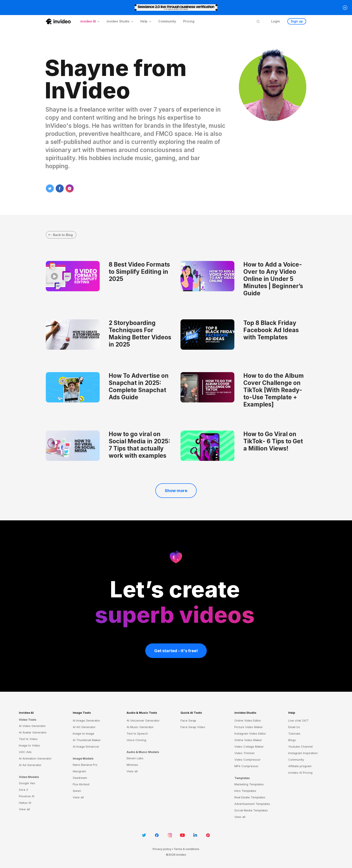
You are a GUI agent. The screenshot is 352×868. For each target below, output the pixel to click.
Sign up (297, 21)
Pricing (189, 21)
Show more (176, 491)
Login (276, 21)
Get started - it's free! (176, 651)
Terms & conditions (186, 849)
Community (167, 21)
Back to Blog (60, 235)
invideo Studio (245, 713)
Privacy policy (162, 849)
